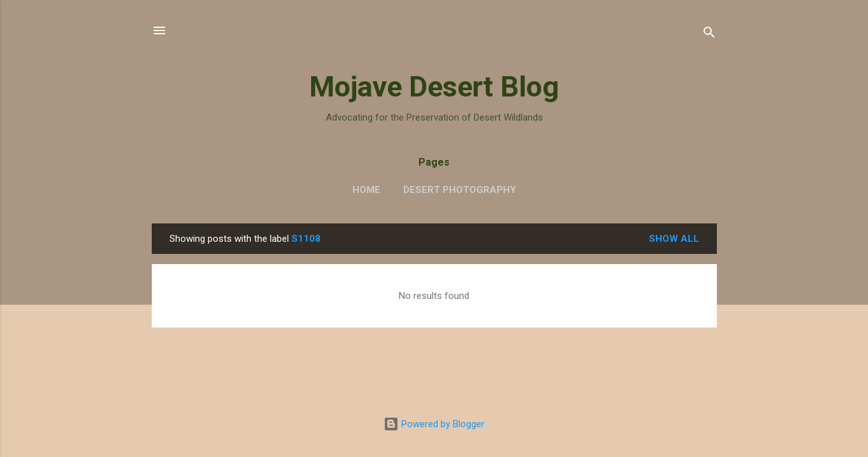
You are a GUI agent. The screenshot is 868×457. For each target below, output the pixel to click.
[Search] (709, 35)
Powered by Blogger (434, 424)
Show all (674, 239)
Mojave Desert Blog (434, 87)
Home (366, 190)
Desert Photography (460, 190)
